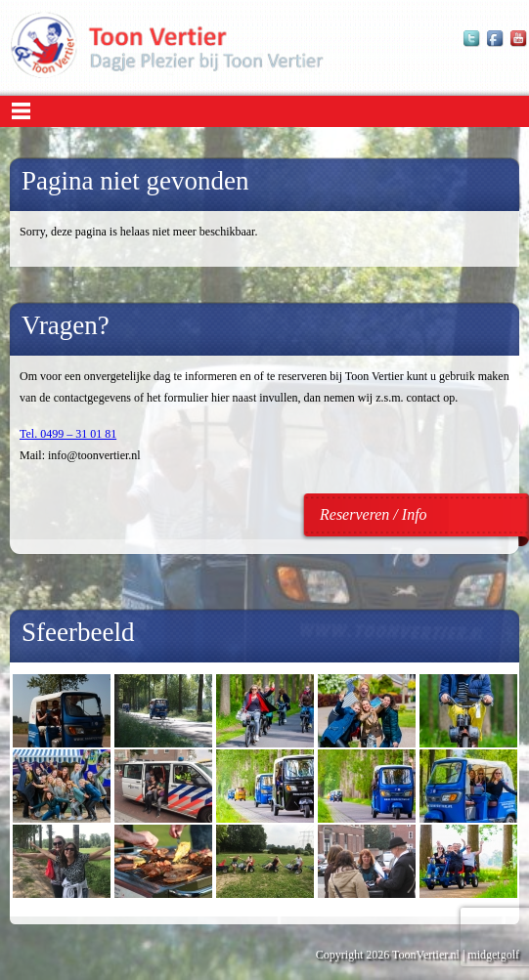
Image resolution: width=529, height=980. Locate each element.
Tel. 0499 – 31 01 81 (68, 434)
